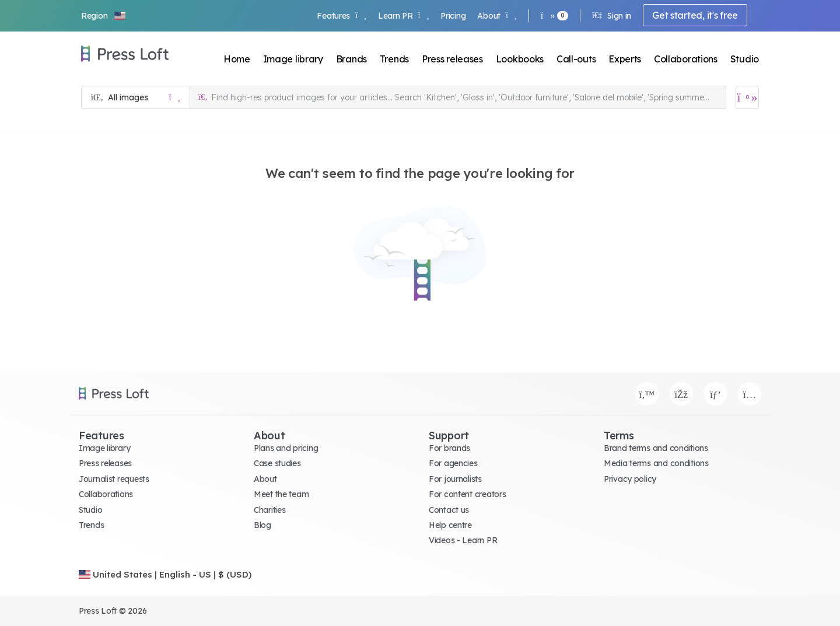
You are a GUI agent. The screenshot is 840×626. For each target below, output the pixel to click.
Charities (269, 510)
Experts (625, 59)
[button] (104, 16)
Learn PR (403, 16)
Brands (351, 59)
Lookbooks (520, 59)
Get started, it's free (695, 15)
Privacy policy (630, 479)
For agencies (453, 463)
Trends (394, 59)
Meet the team (281, 494)
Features (341, 16)
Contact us (449, 510)
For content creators (467, 494)
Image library (293, 59)
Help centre (450, 525)
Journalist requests (114, 479)
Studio (745, 59)
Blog (262, 525)
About (497, 16)
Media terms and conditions (656, 463)
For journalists (455, 479)
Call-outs (576, 59)
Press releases (452, 59)
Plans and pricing (286, 448)
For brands (449, 448)
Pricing (453, 16)
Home (237, 59)
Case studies (277, 463)
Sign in (612, 16)
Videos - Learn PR (463, 540)
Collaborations (686, 59)
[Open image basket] (747, 97)
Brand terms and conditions (656, 448)
